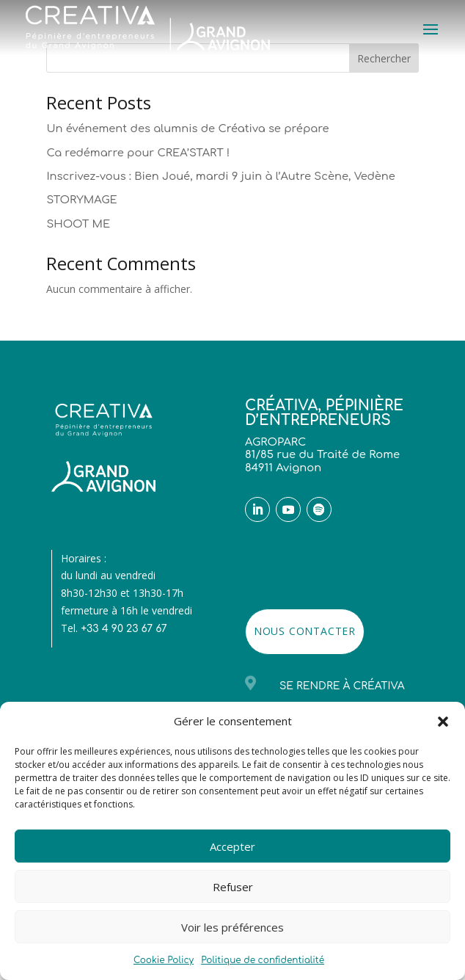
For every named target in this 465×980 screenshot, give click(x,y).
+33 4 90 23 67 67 (124, 629)
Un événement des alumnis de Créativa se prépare (187, 128)
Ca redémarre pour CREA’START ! (138, 153)
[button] (443, 722)
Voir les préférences (232, 927)
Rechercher (384, 58)
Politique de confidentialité (263, 960)
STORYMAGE (81, 200)
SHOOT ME (78, 224)
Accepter (232, 846)
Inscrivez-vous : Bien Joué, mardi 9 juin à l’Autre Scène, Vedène (220, 176)
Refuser (233, 887)
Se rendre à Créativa (342, 686)
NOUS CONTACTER (305, 631)
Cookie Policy (164, 960)
